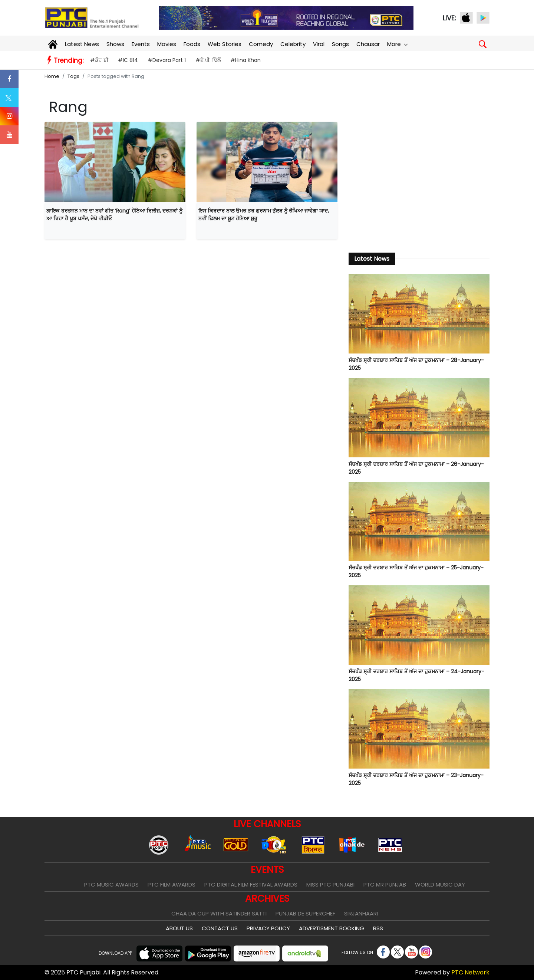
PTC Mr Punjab (385, 884)
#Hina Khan (245, 60)
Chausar (368, 44)
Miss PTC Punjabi (330, 884)
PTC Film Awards (172, 884)
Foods (192, 44)
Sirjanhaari (361, 913)
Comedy (261, 44)
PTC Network (470, 972)
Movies (167, 44)
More (397, 44)
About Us (179, 928)
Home (52, 76)
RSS (378, 928)
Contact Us (220, 928)
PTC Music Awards (111, 884)
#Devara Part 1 (167, 60)
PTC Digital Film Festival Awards (251, 884)
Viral (319, 44)
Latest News (82, 44)
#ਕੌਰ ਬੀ (99, 60)
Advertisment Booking (332, 928)
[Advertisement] (419, 183)
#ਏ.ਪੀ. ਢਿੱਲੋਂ (208, 60)
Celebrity (293, 44)
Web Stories (225, 44)
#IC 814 (128, 60)
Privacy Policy (268, 928)
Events (141, 44)
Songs (340, 44)
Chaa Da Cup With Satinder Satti (219, 913)
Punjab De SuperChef (305, 913)
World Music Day (440, 884)
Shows (115, 44)
